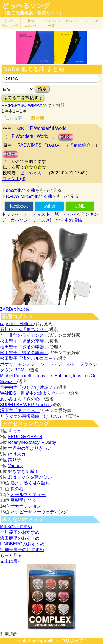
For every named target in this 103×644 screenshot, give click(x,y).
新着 (31, 23)
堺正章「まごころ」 (20, 410)
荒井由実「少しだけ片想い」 (29, 387)
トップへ (10, 214)
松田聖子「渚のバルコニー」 (29, 358)
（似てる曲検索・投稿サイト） (33, 13)
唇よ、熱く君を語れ (30, 483)
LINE (80, 206)
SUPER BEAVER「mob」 (26, 405)
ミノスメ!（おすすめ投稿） (59, 220)
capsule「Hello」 (17, 324)
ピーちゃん (31, 173)
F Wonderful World (48, 128)
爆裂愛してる (24, 500)
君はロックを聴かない (30, 477)
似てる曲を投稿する (23, 98)
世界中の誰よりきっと (30, 448)
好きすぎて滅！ (23, 471)
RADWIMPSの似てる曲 (29, 196)
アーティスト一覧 (41, 214)
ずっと (15, 431)
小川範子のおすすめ (20, 532)
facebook (19, 206)
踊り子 (15, 460)
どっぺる (10, 23)
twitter (50, 206)
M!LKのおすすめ (16, 526)
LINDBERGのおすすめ (22, 544)
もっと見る (11, 555)
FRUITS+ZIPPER (25, 437)
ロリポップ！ (74, 641)
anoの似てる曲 (21, 190)
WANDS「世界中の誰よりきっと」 (34, 393)
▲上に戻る (11, 561)
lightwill (45, 641)
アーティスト (51, 23)
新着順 (38, 118)
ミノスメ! (92, 21)
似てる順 (13, 118)
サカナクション (26, 506)
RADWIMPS (29, 145)
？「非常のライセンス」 (24, 335)
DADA (53, 145)
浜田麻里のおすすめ (20, 538)
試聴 (66, 137)
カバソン (72, 21)
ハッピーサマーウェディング (39, 512)
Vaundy (15, 466)
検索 (42, 89)
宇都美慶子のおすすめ (22, 550)
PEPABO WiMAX (26, 105)
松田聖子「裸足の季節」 (24, 341)
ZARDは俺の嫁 (15, 309)
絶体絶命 (82, 145)
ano (21, 128)
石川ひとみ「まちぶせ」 (24, 329)
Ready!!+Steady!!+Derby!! (33, 442)
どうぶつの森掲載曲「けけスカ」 (33, 416)
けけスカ (17, 454)
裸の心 (17, 489)
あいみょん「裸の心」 (22, 399)
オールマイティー (28, 495)
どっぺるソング (26, 6)
